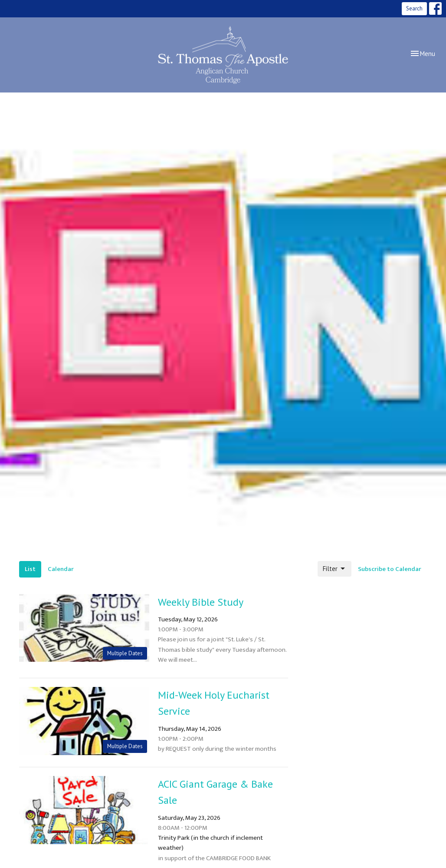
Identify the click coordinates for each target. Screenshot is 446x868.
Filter (334, 569)
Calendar (61, 569)
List (30, 569)
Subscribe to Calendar (390, 569)
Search (414, 8)
